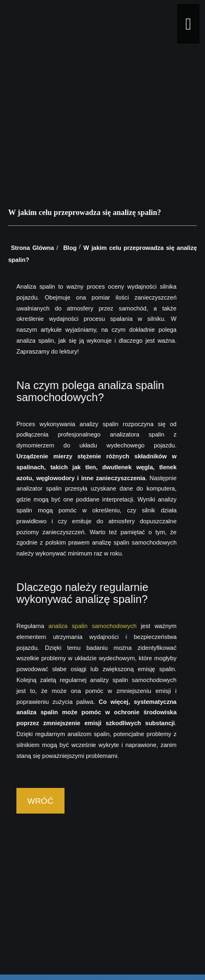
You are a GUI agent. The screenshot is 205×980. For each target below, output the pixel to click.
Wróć (40, 801)
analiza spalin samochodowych (93, 626)
